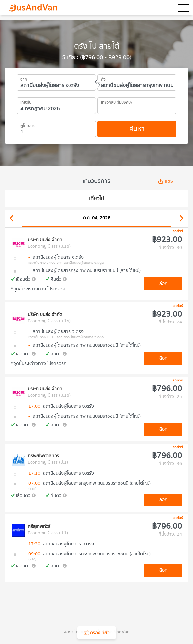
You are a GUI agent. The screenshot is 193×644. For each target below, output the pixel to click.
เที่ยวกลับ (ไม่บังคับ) (116, 101)
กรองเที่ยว (97, 633)
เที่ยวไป (26, 101)
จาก (24, 78)
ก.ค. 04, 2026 (97, 218)
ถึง (103, 78)
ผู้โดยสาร (28, 125)
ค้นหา (137, 129)
